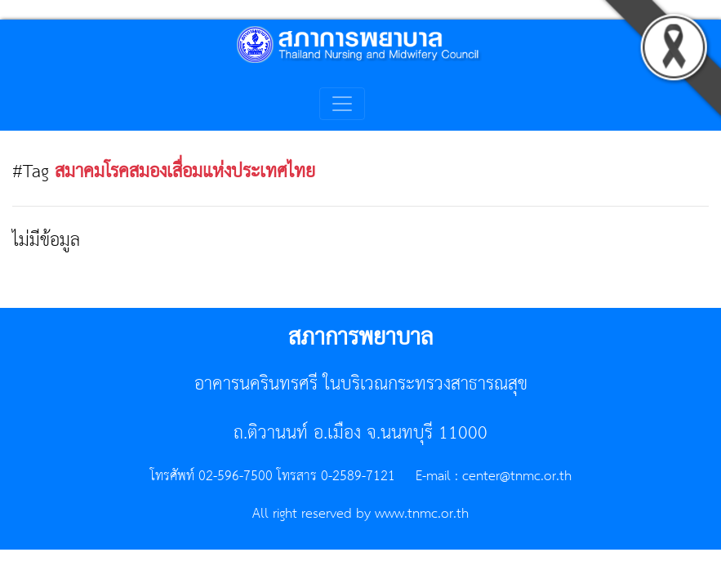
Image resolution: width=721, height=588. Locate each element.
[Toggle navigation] (342, 104)
